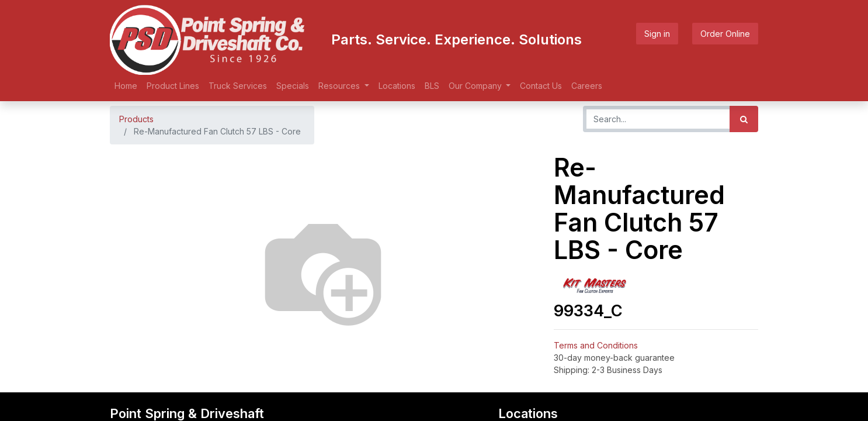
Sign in (657, 34)
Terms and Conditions (596, 345)
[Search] (744, 119)
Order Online (725, 34)
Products (136, 119)
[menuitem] (126, 86)
